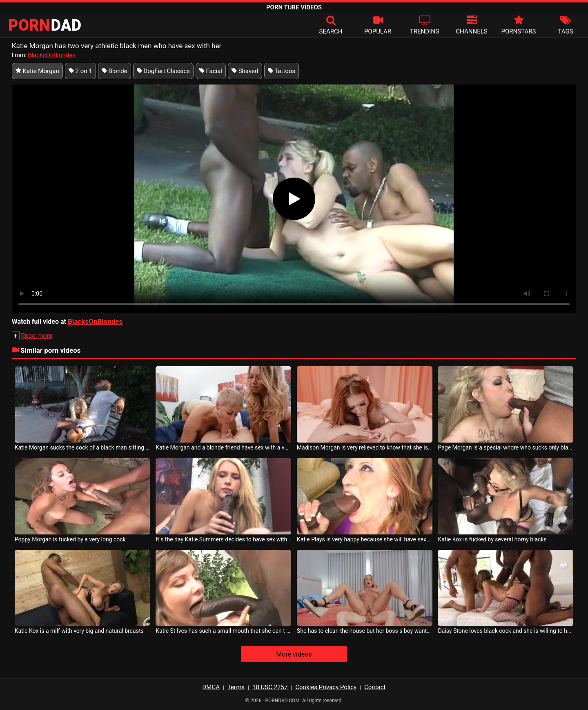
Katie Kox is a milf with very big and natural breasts (79, 631)
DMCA (211, 687)
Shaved (245, 71)
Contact (375, 687)
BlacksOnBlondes (52, 55)
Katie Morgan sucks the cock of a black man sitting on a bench (82, 447)
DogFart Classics (163, 71)
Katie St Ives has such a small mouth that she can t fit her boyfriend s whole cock (223, 631)
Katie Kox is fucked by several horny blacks (492, 539)
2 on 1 (80, 71)
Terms (236, 687)
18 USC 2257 (270, 687)
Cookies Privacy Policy (326, 687)
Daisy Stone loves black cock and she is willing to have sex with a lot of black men (506, 631)
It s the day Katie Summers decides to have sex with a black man (223, 539)
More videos (294, 654)
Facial (211, 71)
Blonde (115, 71)
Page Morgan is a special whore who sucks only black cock (506, 447)
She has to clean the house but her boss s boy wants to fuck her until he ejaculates (365, 631)
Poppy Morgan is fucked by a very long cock (70, 539)
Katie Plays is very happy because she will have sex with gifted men (365, 539)
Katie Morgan (37, 71)
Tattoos (282, 71)
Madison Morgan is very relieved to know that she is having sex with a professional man (365, 447)
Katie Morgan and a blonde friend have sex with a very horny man (223, 447)
